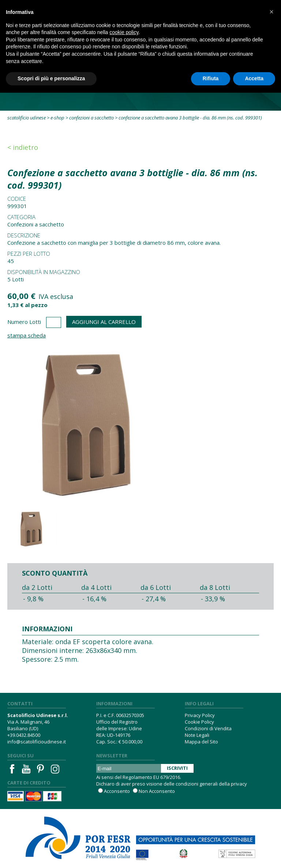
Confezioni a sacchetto (91, 118)
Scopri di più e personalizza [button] (51, 78)
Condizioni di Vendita (208, 728)
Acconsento (117, 791)
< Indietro (23, 147)
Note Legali (197, 735)
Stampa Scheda (27, 335)
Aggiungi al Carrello (104, 322)
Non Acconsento (157, 791)
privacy (239, 784)
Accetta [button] (254, 78)
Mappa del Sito (201, 742)
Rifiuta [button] (211, 78)
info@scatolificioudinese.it (37, 742)
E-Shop (57, 118)
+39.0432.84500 (24, 735)
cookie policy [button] (124, 32)
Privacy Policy (200, 715)
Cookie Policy (199, 722)
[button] (271, 12)
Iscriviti (177, 768)
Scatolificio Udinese (27, 118)
